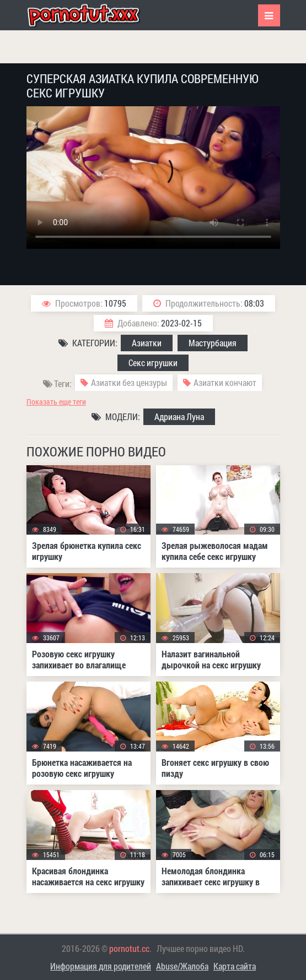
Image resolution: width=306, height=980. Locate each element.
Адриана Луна (179, 416)
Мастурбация (213, 343)
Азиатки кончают (225, 382)
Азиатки (147, 343)
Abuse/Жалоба (182, 966)
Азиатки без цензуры (129, 382)
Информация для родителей (101, 966)
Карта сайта (235, 966)
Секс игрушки (153, 363)
